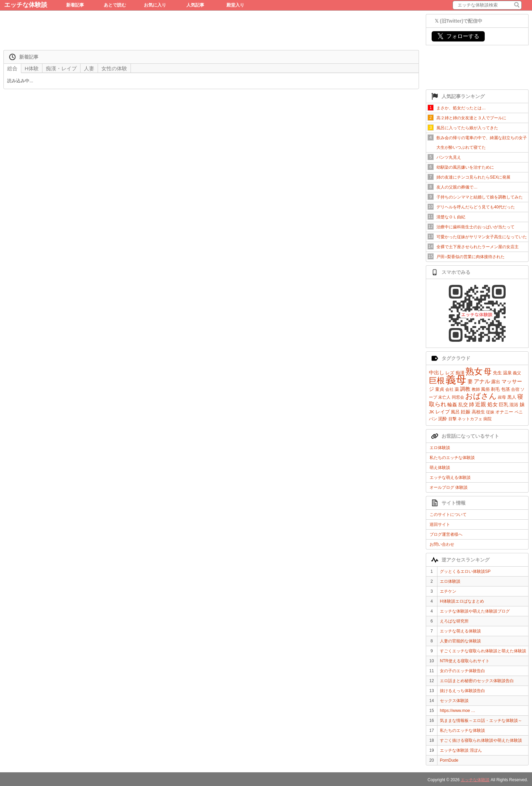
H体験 (32, 68)
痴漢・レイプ (61, 68)
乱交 (463, 404)
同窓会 (458, 397)
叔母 (502, 397)
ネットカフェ (470, 419)
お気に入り (155, 5)
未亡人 (444, 397)
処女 (493, 404)
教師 (476, 389)
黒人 (512, 397)
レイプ (443, 412)
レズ (450, 373)
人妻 (89, 68)
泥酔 (443, 419)
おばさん (481, 396)
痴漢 (460, 373)
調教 (465, 389)
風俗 (485, 389)
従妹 (490, 412)
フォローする (458, 36)
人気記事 (195, 5)
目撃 (453, 419)
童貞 (440, 389)
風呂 (455, 412)
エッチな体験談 (26, 5)
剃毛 (495, 389)
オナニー (504, 412)
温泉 (507, 373)
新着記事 (75, 5)
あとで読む (115, 5)
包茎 (506, 389)
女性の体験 (114, 68)
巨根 (437, 380)
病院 (487, 419)
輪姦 (452, 404)
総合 (12, 68)
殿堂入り (235, 5)
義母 (456, 380)
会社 (449, 389)
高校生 (478, 412)
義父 (517, 373)
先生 (497, 373)
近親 (481, 404)
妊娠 (466, 412)
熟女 (474, 371)
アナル (482, 381)
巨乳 (504, 404)
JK (431, 412)
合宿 (515, 389)
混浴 (514, 405)
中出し (437, 372)
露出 (496, 382)
